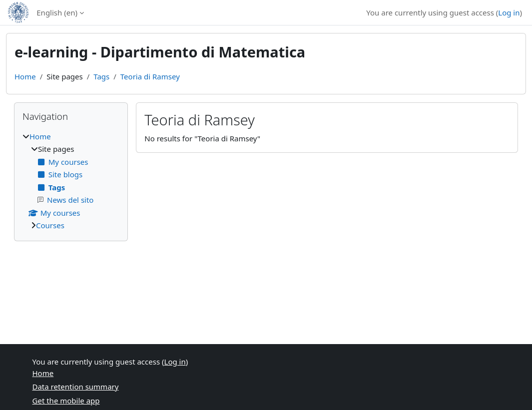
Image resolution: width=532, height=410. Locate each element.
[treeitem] (71, 181)
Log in (509, 12)
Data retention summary (76, 387)
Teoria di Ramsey (150, 76)
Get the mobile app (66, 401)
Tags (101, 76)
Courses (50, 225)
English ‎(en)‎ (57, 12)
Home (25, 76)
